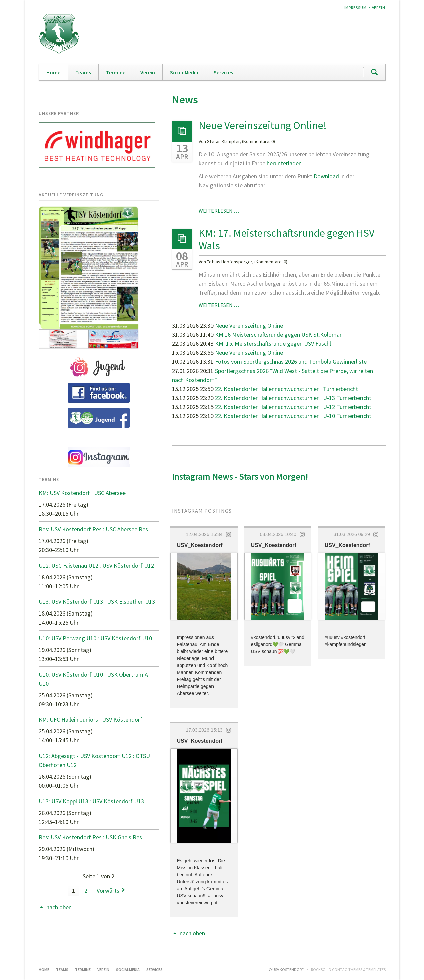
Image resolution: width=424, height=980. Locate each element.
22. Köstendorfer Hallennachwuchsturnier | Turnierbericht (286, 389)
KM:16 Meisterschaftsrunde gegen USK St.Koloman (279, 335)
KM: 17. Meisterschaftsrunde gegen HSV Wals (287, 239)
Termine (116, 72)
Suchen (375, 72)
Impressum (356, 8)
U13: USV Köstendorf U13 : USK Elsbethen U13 (97, 602)
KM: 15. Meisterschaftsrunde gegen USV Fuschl (273, 344)
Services (223, 72)
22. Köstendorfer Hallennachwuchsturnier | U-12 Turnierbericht (293, 407)
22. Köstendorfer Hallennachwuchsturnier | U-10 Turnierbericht (293, 416)
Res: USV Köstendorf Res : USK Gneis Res (90, 837)
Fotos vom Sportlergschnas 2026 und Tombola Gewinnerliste (291, 362)
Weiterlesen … (219, 211)
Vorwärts (108, 890)
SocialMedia (184, 72)
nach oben (192, 933)
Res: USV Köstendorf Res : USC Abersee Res (93, 529)
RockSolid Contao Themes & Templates (348, 969)
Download (327, 176)
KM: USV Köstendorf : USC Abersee (82, 493)
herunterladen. (285, 163)
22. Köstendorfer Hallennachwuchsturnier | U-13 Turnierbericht (293, 398)
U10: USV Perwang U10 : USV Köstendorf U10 (95, 638)
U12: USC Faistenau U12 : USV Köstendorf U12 (96, 566)
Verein (379, 8)
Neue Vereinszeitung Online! (263, 125)
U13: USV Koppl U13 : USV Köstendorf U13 (91, 801)
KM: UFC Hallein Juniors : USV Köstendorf (91, 719)
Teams (83, 72)
